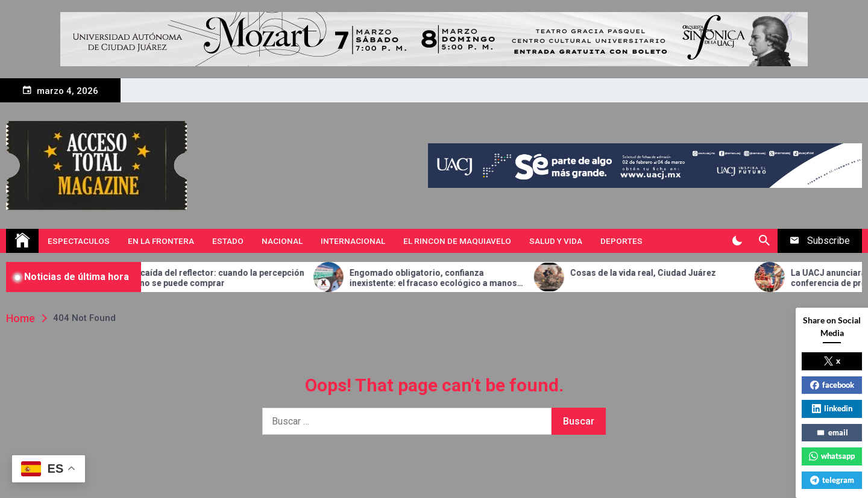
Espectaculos (79, 241)
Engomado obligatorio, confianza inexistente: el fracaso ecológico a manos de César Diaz (451, 278)
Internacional (353, 241)
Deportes (621, 241)
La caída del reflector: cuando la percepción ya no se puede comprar (235, 278)
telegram (832, 480)
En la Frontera (161, 241)
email (832, 432)
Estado (228, 241)
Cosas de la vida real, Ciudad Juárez (661, 273)
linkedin (832, 408)
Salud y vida (556, 241)
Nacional (282, 241)
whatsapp (832, 456)
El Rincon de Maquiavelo (457, 241)
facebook (832, 385)
